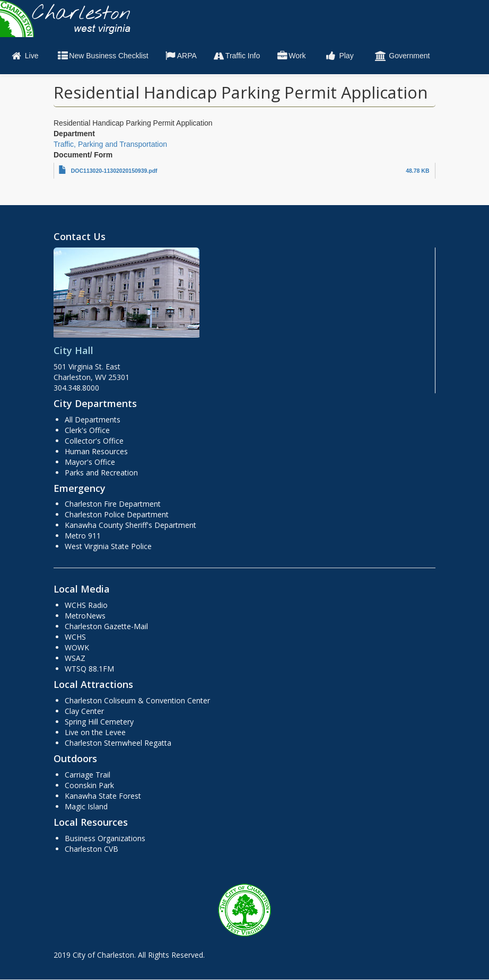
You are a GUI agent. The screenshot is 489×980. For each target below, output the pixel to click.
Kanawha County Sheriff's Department (130, 525)
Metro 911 (83, 536)
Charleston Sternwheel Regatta (118, 743)
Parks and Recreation (101, 473)
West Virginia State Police (108, 546)
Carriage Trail (88, 775)
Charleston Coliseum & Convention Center (137, 700)
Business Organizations (105, 838)
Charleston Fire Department (113, 504)
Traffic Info (236, 56)
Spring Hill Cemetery (99, 722)
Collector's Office (94, 441)
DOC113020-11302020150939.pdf (114, 171)
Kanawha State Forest (103, 796)
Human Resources (96, 451)
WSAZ (75, 658)
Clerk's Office (87, 430)
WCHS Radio (86, 605)
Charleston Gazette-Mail (106, 626)
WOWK (77, 647)
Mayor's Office (90, 462)
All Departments (93, 420)
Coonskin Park (89, 785)
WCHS (75, 637)
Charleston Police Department (117, 514)
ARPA (181, 56)
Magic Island (86, 806)
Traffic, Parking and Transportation (110, 144)
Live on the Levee (95, 732)
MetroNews (85, 616)
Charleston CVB (91, 849)
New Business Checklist (102, 56)
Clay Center (84, 711)
